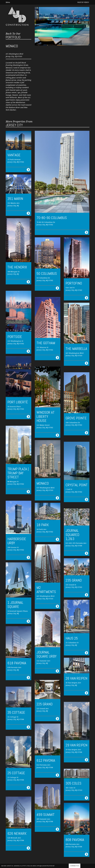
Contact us (75, 866)
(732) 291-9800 (31, 866)
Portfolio (13, 36)
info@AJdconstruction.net (46, 866)
